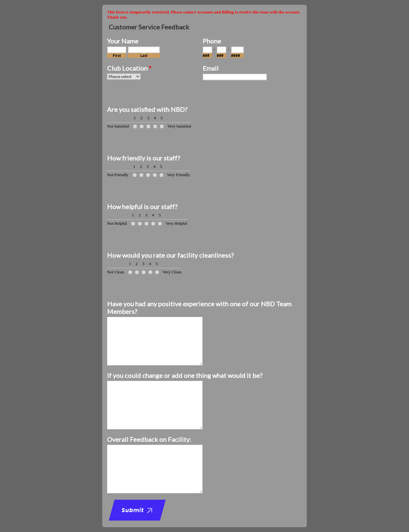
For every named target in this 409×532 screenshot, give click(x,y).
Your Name (123, 41)
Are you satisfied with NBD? (147, 109)
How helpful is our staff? (142, 207)
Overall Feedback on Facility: (149, 439)
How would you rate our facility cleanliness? (170, 255)
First (117, 55)
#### (235, 55)
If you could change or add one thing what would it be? (185, 375)
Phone (212, 41)
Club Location (129, 68)
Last (144, 55)
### (206, 55)
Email (211, 68)
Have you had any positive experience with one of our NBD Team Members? (199, 308)
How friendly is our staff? (143, 158)
